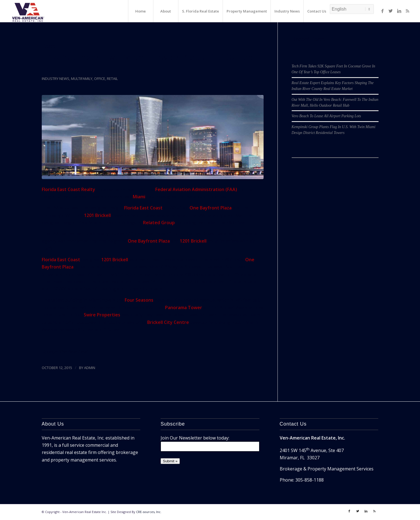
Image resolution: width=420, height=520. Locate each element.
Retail (112, 79)
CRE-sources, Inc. (149, 512)
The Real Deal (73, 352)
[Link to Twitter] (391, 11)
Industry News (56, 79)
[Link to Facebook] (382, 11)
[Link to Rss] (407, 11)
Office (100, 79)
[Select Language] (352, 9)
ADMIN (90, 368)
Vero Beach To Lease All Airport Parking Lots (326, 116)
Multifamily (82, 79)
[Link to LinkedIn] (399, 11)
